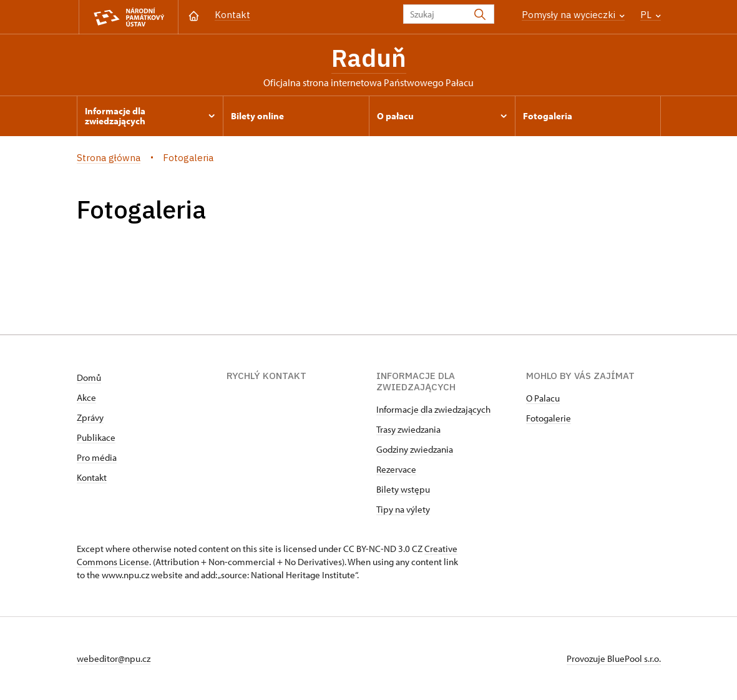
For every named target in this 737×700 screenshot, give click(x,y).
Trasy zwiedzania (408, 429)
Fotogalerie (549, 418)
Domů (89, 377)
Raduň (369, 57)
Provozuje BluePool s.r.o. (614, 658)
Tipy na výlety (403, 509)
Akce (86, 397)
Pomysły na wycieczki (573, 15)
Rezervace (396, 469)
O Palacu (543, 398)
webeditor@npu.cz (114, 658)
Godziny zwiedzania (415, 449)
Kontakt (232, 15)
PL (651, 15)
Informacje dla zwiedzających (433, 409)
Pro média (97, 457)
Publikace (96, 437)
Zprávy (90, 417)
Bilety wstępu (403, 489)
